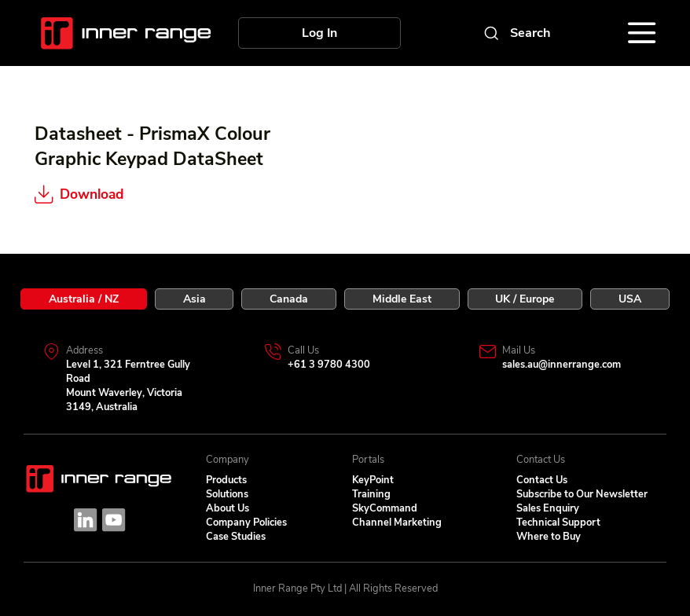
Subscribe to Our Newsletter (582, 494)
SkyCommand (385, 508)
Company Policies (246, 522)
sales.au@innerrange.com (562, 365)
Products (226, 480)
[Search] (516, 33)
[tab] (84, 299)
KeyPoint (373, 480)
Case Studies (236, 537)
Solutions (227, 494)
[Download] (120, 194)
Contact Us (542, 480)
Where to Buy (549, 537)
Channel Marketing (397, 522)
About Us (228, 508)
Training (371, 494)
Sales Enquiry (548, 508)
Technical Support (558, 522)
